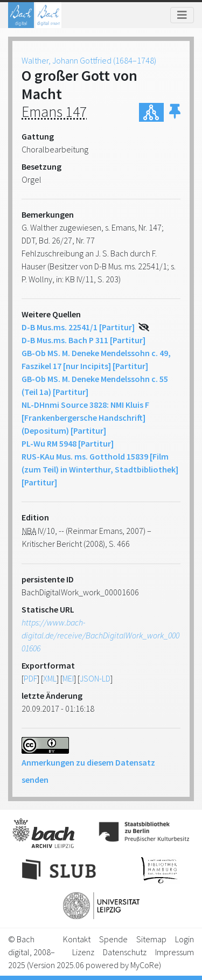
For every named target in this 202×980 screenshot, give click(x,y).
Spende (113, 939)
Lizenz (83, 952)
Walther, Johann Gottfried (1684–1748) (89, 60)
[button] (175, 112)
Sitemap (151, 939)
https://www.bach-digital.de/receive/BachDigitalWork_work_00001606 (100, 635)
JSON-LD (95, 678)
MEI (68, 678)
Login (184, 939)
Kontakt (77, 939)
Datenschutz (125, 952)
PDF (30, 678)
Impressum (175, 952)
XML (50, 678)
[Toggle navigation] (182, 15)
